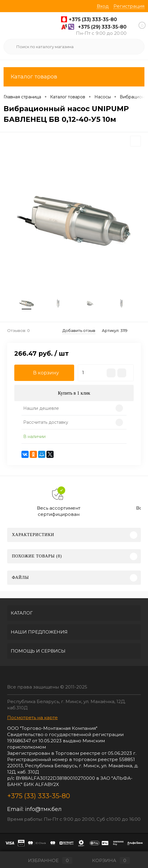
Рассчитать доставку (46, 422)
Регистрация (129, 6)
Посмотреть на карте (32, 717)
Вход (103, 6)
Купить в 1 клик (74, 393)
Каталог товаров (74, 77)
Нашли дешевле (41, 408)
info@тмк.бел (43, 809)
